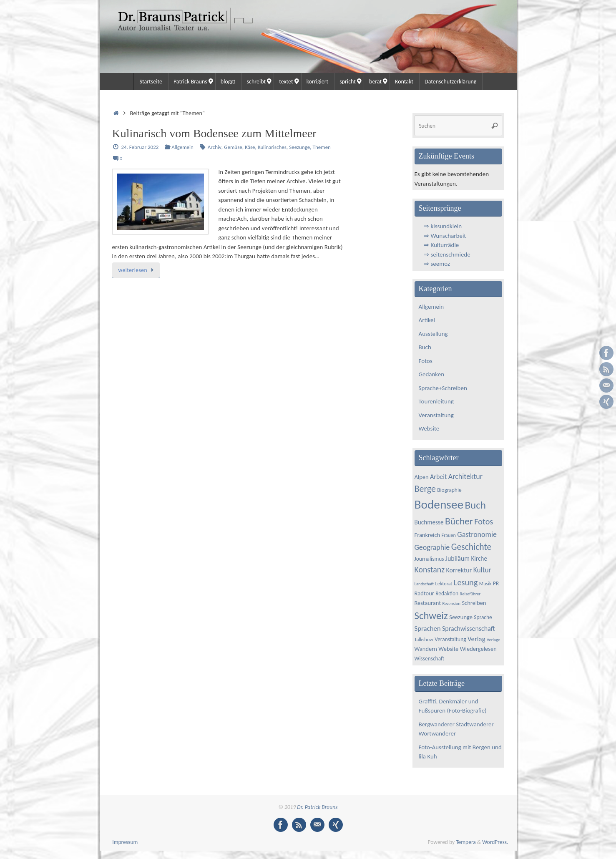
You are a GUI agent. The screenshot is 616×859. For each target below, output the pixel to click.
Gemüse (233, 147)
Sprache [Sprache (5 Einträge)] (483, 617)
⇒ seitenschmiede (447, 254)
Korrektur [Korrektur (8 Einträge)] (459, 570)
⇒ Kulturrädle (441, 245)
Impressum (125, 842)
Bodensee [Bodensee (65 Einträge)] (439, 504)
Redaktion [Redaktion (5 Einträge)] (447, 593)
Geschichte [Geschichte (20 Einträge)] (471, 547)
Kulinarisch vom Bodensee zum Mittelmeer (214, 133)
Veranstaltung (436, 415)
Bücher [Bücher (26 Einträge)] (459, 521)
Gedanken (432, 374)
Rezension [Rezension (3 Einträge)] (451, 603)
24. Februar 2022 (140, 147)
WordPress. (495, 842)
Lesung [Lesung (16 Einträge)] (466, 582)
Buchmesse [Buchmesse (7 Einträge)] (429, 522)
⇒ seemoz (437, 264)
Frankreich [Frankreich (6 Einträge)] (427, 535)
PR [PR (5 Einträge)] (496, 583)
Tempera (466, 842)
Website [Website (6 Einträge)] (448, 649)
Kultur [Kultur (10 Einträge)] (482, 570)
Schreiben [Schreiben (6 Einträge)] (474, 603)
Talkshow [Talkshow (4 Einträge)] (424, 639)
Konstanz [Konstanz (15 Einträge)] (430, 569)
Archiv (215, 147)
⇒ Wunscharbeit (445, 236)
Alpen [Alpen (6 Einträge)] (422, 477)
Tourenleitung (436, 401)
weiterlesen (137, 270)
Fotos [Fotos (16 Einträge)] (484, 521)
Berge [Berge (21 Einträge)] (425, 489)
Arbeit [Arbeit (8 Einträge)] (438, 477)
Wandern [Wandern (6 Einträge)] (426, 649)
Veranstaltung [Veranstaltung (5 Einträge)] (450, 639)
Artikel (427, 320)
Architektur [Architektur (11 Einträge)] (465, 476)
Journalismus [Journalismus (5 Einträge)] (429, 559)
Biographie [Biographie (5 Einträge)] (449, 490)
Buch (425, 347)
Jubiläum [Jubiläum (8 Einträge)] (458, 558)
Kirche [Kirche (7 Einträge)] (479, 558)
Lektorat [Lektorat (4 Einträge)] (444, 583)
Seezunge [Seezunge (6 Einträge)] (461, 617)
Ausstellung (433, 334)
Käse (250, 147)
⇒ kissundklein (443, 226)
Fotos (426, 361)
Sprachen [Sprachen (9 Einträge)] (428, 629)
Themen (322, 147)
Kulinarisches (272, 147)
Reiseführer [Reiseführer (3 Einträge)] (470, 594)
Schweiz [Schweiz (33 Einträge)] (431, 616)
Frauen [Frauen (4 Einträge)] (449, 535)
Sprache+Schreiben (443, 388)
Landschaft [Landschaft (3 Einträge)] (424, 584)
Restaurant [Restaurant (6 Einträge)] (428, 603)
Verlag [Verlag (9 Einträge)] (476, 639)
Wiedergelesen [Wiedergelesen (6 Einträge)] (478, 649)
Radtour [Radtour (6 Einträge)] (424, 593)
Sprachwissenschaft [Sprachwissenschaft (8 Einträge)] (469, 629)
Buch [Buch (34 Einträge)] (475, 505)
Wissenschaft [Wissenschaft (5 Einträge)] (430, 659)
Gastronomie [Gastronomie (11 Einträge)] (477, 534)
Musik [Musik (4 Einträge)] (485, 583)
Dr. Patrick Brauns (317, 807)
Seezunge (299, 147)
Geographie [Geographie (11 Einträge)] (432, 547)
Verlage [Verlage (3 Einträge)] (493, 640)
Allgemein (182, 147)
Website (429, 428)
